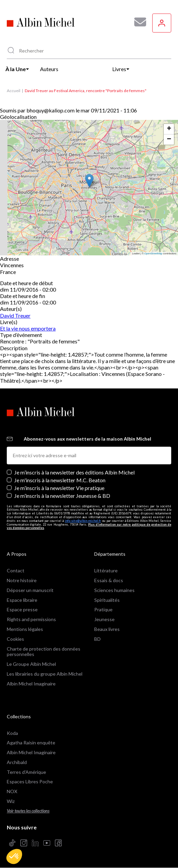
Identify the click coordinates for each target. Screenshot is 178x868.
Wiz (11, 801)
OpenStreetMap (153, 253)
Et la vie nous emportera (28, 328)
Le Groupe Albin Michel (31, 664)
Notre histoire (22, 580)
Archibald (17, 762)
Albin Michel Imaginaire (31, 684)
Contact (16, 570)
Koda (12, 733)
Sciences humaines (114, 590)
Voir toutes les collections (28, 811)
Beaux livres (107, 629)
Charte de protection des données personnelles (44, 652)
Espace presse (22, 609)
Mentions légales (25, 629)
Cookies (15, 639)
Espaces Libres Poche (30, 781)
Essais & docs (109, 580)
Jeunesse (104, 619)
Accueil (14, 91)
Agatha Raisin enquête (31, 743)
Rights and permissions (31, 619)
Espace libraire (22, 600)
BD (97, 639)
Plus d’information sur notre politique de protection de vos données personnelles (89, 526)
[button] (14, 856)
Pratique (103, 609)
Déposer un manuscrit (30, 590)
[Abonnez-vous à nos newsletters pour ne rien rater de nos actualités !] (138, 22)
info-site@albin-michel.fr (83, 521)
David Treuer (15, 315)
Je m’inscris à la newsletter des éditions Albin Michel (74, 472)
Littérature (106, 570)
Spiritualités (107, 600)
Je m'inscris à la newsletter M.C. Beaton (60, 480)
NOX (12, 791)
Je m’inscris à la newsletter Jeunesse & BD (62, 496)
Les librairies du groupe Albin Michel (45, 674)
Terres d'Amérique (26, 772)
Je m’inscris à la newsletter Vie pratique (59, 488)
